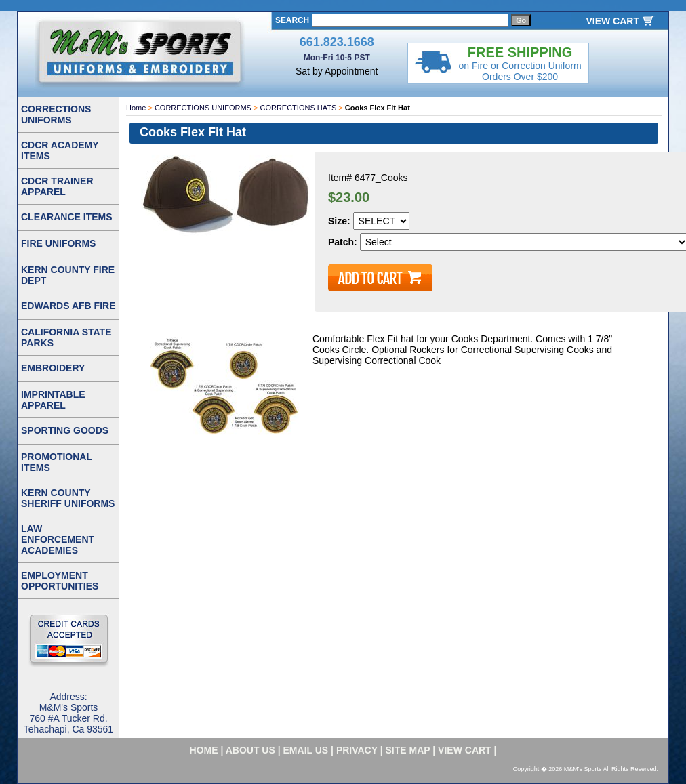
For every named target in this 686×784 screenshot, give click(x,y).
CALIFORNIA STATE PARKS (66, 337)
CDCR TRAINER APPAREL (57, 186)
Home (136, 108)
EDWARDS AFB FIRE (68, 306)
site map (408, 750)
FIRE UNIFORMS (58, 243)
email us (306, 750)
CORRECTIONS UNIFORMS (203, 108)
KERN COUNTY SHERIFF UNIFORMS (68, 498)
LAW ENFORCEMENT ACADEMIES (58, 539)
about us (250, 750)
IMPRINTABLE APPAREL (53, 400)
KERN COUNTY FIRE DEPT (68, 275)
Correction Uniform (541, 66)
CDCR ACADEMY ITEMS (60, 150)
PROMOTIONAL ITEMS (57, 462)
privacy (357, 750)
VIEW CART (612, 21)
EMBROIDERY (53, 368)
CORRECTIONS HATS (298, 108)
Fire (480, 66)
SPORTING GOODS (65, 430)
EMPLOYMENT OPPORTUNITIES (60, 581)
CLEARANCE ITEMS (67, 217)
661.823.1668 (337, 42)
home (204, 750)
